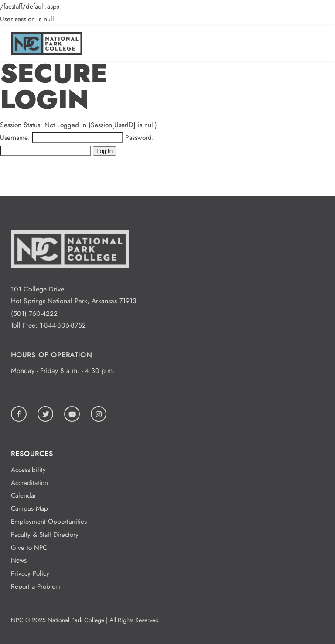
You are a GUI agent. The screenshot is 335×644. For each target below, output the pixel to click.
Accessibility (28, 470)
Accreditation (29, 483)
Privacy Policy (30, 573)
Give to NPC (29, 548)
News (19, 560)
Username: (15, 137)
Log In (104, 151)
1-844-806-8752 (63, 325)
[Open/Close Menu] (319, 41)
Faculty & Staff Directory (45, 535)
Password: (140, 137)
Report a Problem (36, 586)
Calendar (24, 495)
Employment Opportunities (49, 522)
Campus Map (29, 508)
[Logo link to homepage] (47, 53)
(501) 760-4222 (34, 314)
